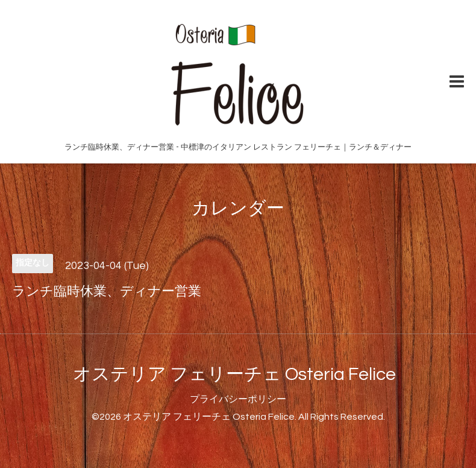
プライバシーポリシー (238, 399)
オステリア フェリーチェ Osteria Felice (234, 374)
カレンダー (238, 208)
